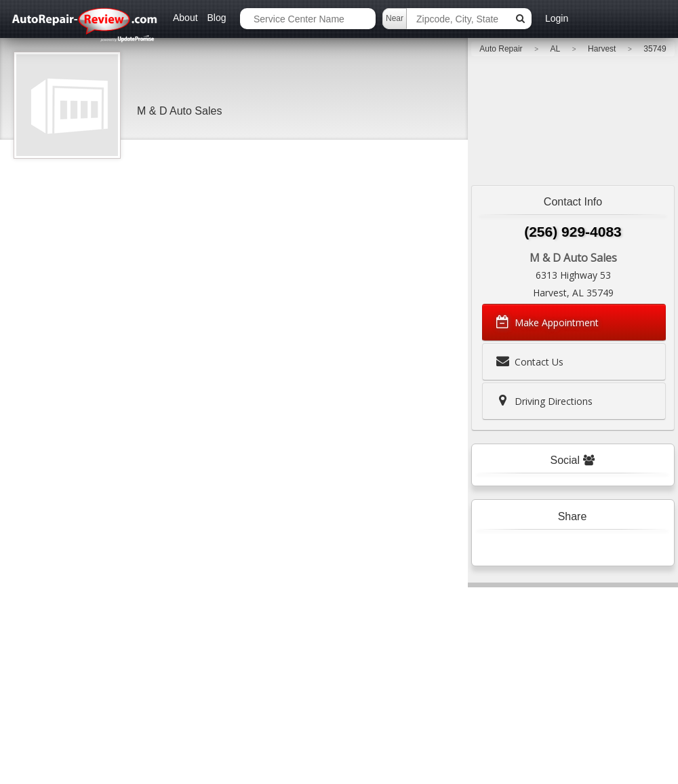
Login (557, 18)
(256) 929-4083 (573, 232)
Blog (216, 18)
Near (395, 18)
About (185, 18)
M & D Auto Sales (179, 111)
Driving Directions (543, 401)
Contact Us (529, 361)
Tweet (545, 548)
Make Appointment (546, 322)
